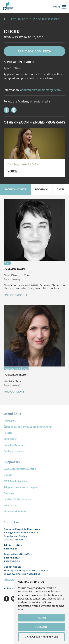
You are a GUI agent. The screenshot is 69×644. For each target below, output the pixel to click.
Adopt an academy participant (21, 487)
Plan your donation (15, 511)
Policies (8, 433)
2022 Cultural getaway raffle (20, 469)
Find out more (14, 295)
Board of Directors (14, 445)
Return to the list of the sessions (35, 19)
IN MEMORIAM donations (18, 499)
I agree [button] (41, 618)
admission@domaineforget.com (40, 90)
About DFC (10, 421)
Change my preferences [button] (41, 637)
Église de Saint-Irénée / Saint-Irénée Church (28, 427)
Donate (8, 475)
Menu (60, 7)
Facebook (6, 599)
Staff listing (10, 439)
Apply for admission (35, 51)
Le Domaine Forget (8, 7)
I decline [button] (41, 627)
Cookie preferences (15, 451)
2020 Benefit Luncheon (16, 481)
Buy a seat (10, 493)
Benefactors (11, 505)
